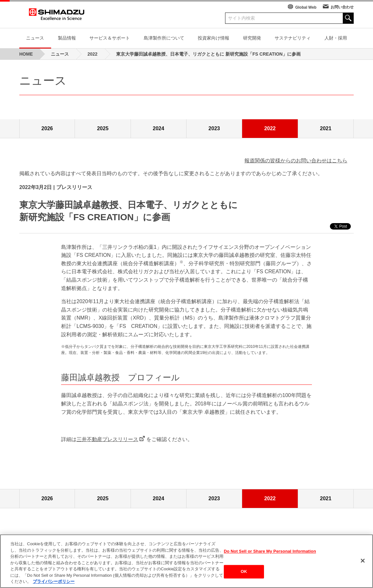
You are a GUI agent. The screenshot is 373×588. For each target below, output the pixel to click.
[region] (186, 561)
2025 (103, 128)
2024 (159, 128)
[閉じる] (363, 561)
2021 (326, 128)
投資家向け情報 (214, 38)
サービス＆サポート (110, 38)
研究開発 (252, 38)
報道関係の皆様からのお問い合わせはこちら (296, 161)
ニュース (35, 38)
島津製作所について (164, 38)
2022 (270, 128)
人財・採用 (336, 38)
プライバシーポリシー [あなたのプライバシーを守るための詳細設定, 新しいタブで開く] (54, 581)
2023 (214, 128)
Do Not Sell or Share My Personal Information (270, 551)
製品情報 (67, 38)
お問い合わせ (342, 7)
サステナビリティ (293, 38)
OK (244, 572)
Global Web (306, 7)
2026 (47, 128)
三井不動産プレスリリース (107, 439)
